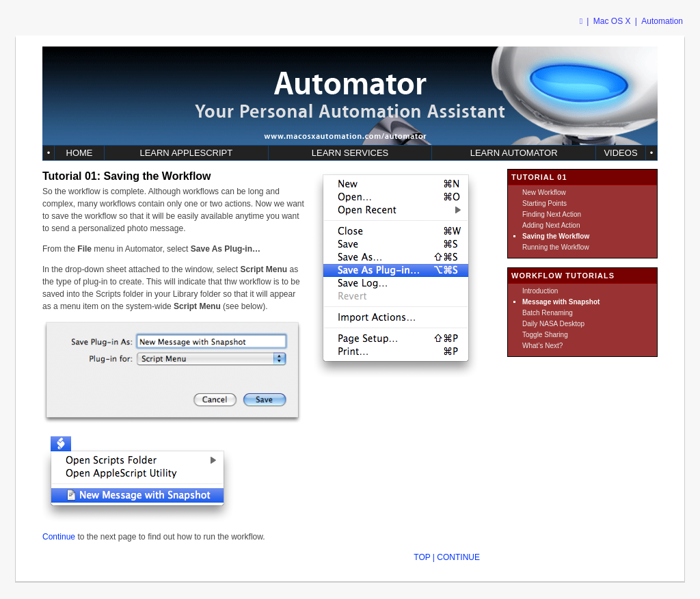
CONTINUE (458, 557)
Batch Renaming (548, 313)
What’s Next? (542, 346)
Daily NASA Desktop (553, 324)
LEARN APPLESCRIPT (186, 153)
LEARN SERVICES (350, 153)
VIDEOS (620, 153)
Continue (59, 537)
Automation (662, 21)
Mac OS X (612, 21)
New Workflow (544, 192)
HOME (80, 153)
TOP (422, 557)
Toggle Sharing (545, 335)
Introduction (540, 291)
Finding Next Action (552, 214)
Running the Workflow (556, 247)
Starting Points (544, 203)
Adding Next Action (551, 225)
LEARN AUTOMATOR (514, 153)
